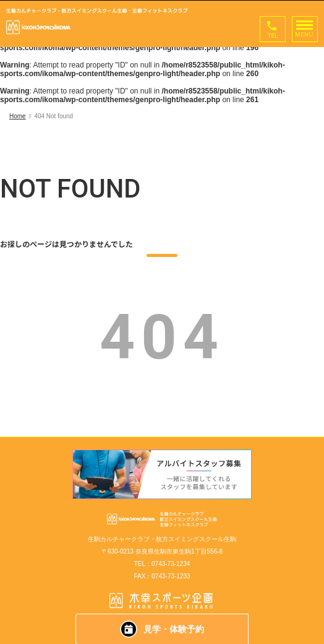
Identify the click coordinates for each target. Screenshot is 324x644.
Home (18, 116)
